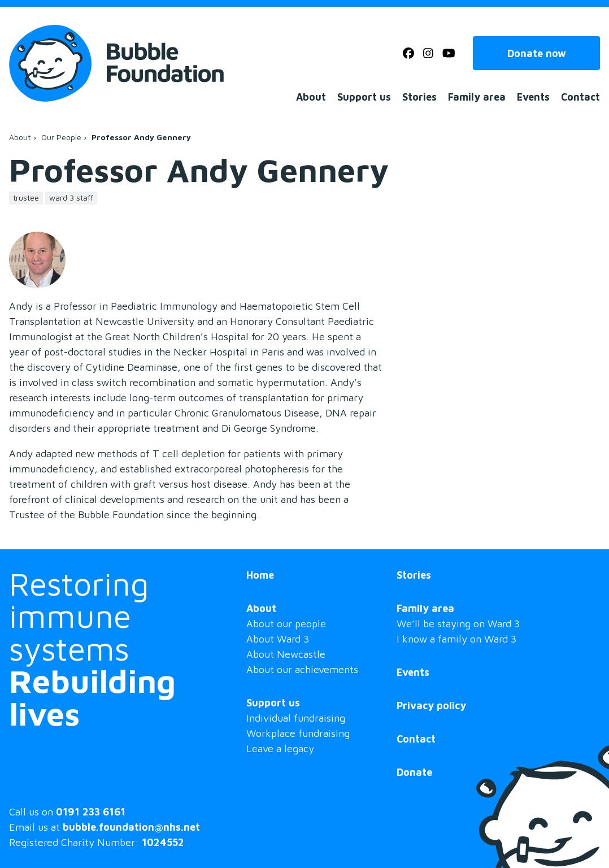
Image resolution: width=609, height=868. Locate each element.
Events (533, 97)
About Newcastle (286, 654)
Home (260, 575)
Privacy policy (431, 706)
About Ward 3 (278, 639)
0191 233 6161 (91, 812)
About (311, 97)
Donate (414, 772)
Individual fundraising (296, 718)
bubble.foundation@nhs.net (131, 827)
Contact (580, 97)
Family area (477, 97)
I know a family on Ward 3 (456, 639)
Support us (364, 97)
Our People (61, 137)
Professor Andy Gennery (141, 137)
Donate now (537, 53)
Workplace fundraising (298, 733)
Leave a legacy (280, 748)
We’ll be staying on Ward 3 (458, 624)
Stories (419, 97)
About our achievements (302, 669)
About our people (286, 624)
